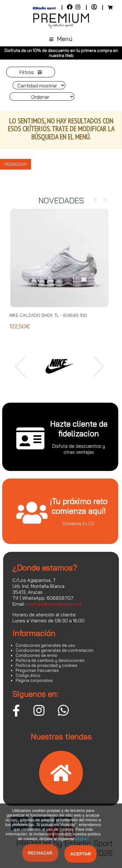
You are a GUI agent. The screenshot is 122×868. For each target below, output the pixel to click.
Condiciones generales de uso (45, 645)
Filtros (31, 72)
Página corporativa (34, 680)
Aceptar (81, 854)
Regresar (15, 164)
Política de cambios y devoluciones (50, 660)
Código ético (28, 675)
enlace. (82, 839)
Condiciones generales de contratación (55, 650)
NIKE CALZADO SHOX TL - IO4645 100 (48, 315)
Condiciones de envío (36, 655)
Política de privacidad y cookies (46, 665)
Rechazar (40, 853)
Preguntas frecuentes (37, 670)
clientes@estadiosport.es (54, 604)
